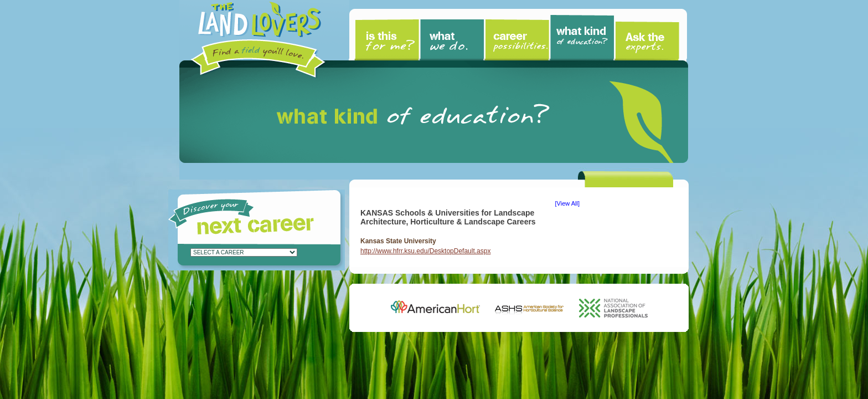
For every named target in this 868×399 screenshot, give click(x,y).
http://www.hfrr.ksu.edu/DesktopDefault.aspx (425, 251)
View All (567, 203)
